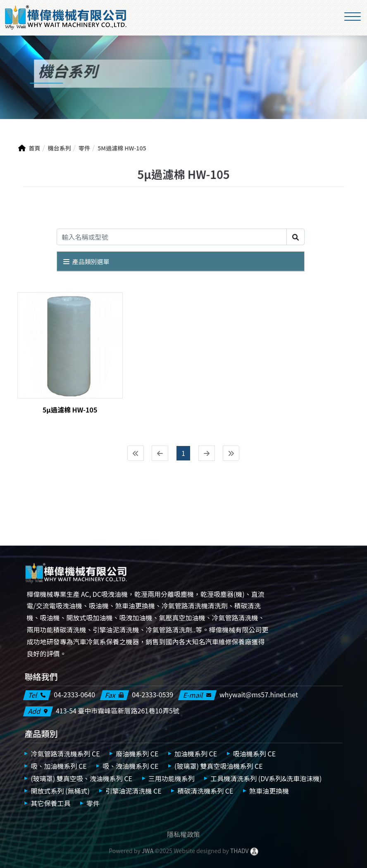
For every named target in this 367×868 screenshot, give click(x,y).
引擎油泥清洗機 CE (133, 791)
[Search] (172, 237)
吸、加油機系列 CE (58, 766)
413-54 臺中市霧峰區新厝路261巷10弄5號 (118, 711)
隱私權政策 (183, 834)
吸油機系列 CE (254, 754)
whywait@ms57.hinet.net (259, 695)
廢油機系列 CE (137, 754)
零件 (93, 803)
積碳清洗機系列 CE (205, 791)
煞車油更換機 (269, 791)
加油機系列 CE (196, 754)
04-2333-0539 (153, 695)
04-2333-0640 (74, 695)
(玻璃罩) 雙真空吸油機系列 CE (219, 766)
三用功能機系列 (172, 778)
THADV (240, 851)
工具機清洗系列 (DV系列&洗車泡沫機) (266, 778)
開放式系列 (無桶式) (60, 791)
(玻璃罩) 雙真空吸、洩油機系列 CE (81, 778)
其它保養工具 (50, 803)
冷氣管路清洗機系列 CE (65, 754)
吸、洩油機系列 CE (130, 766)
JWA (147, 851)
